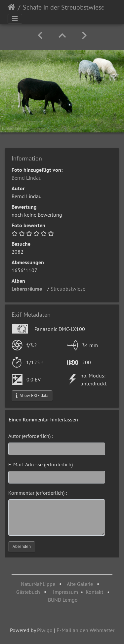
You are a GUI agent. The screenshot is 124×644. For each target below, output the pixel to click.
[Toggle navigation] (15, 19)
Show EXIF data (32, 395)
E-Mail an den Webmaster (85, 630)
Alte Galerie (80, 584)
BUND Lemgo (63, 600)
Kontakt (94, 592)
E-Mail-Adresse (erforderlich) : (42, 464)
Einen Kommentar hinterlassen (43, 419)
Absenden (22, 546)
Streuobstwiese (70, 289)
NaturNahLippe (38, 584)
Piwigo (45, 630)
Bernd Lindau (27, 178)
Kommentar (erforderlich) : (38, 493)
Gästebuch (29, 592)
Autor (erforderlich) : (31, 436)
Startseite (11, 7)
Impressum (65, 592)
